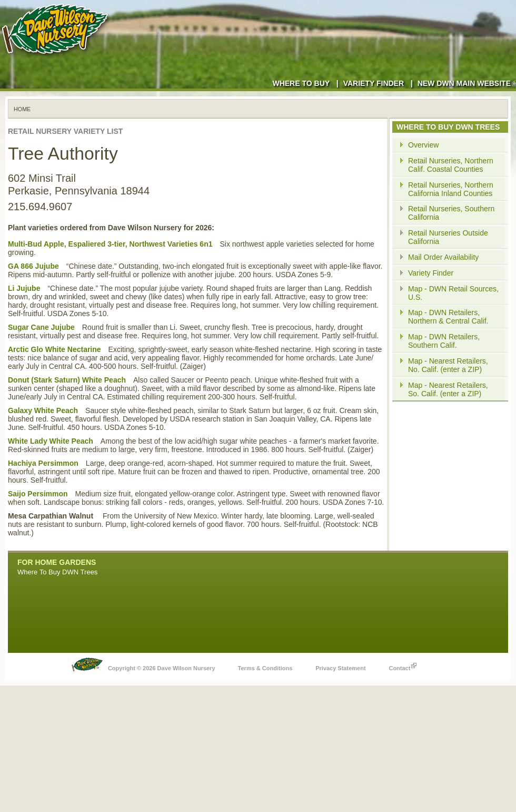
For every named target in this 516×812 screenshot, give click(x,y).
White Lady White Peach (51, 441)
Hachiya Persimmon (43, 463)
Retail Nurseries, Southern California (451, 213)
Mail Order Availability (443, 257)
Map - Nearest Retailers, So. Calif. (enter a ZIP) (448, 389)
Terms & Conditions (265, 668)
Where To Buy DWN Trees (57, 572)
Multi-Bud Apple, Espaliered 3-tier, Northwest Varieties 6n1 (110, 244)
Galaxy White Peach (43, 410)
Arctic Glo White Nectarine (54, 349)
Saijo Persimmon (38, 494)
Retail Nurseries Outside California (448, 237)
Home (22, 109)
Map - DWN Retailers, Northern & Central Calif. (448, 317)
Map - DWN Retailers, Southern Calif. (444, 341)
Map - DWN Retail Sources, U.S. (453, 293)
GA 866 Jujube (33, 266)
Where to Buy (301, 83)
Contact (403, 666)
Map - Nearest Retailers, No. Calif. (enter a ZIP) (448, 365)
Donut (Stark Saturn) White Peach (67, 380)
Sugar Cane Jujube (41, 327)
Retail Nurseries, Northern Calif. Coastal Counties (451, 165)
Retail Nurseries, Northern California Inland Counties (451, 189)
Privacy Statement (340, 668)
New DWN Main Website (467, 83)
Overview (423, 145)
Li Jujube (24, 288)
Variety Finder (374, 83)
